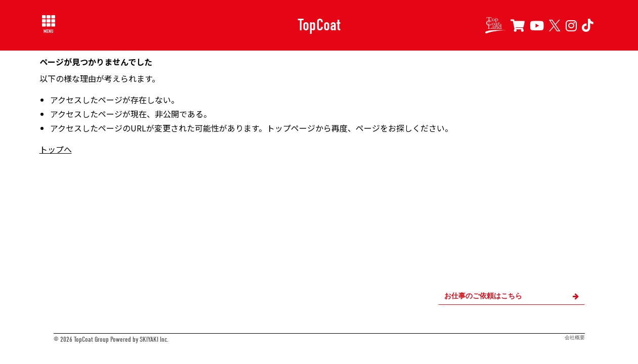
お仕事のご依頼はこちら (512, 296)
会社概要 (575, 338)
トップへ (56, 149)
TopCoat (319, 25)
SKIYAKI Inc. (154, 339)
